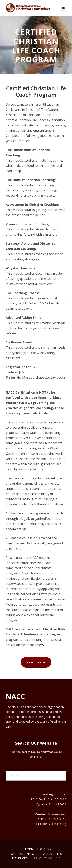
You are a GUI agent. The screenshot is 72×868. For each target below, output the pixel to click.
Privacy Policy (47, 858)
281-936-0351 (56, 819)
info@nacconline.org (53, 824)
